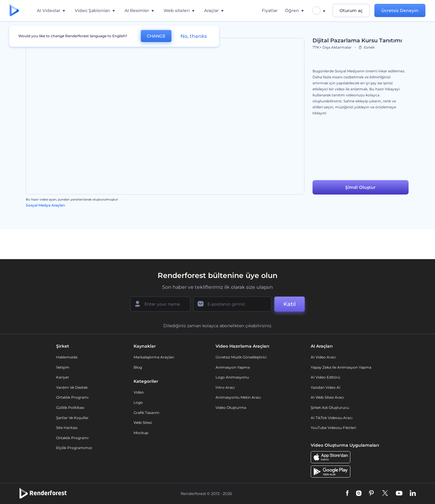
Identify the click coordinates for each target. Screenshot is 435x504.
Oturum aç (351, 11)
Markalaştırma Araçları (154, 357)
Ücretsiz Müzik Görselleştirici (241, 357)
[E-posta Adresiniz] (232, 304)
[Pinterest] (372, 493)
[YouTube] (399, 493)
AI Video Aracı (323, 357)
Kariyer (63, 377)
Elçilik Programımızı (74, 448)
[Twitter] (385, 493)
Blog (138, 367)
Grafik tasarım (147, 413)
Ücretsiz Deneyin (400, 11)
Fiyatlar (270, 11)
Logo (138, 402)
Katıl (290, 304)
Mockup (141, 433)
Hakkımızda (67, 357)
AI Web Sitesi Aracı (327, 397)
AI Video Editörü (325, 377)
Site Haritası (67, 428)
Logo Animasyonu (232, 377)
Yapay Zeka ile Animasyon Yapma (341, 367)
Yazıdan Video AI (326, 387)
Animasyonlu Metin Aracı (238, 397)
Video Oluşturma (231, 407)
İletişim (63, 367)
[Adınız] (160, 304)
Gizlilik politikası (70, 407)
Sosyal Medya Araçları (45, 205)
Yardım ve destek (72, 387)
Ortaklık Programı (72, 397)
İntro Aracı (225, 387)
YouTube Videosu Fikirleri (333, 428)
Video (139, 392)
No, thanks (194, 36)
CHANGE (156, 36)
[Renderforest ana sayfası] (14, 11)
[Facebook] (347, 493)
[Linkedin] (413, 493)
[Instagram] (359, 493)
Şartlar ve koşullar (72, 418)
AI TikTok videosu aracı (332, 418)
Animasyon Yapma (233, 367)
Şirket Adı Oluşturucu (330, 407)
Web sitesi (143, 423)
